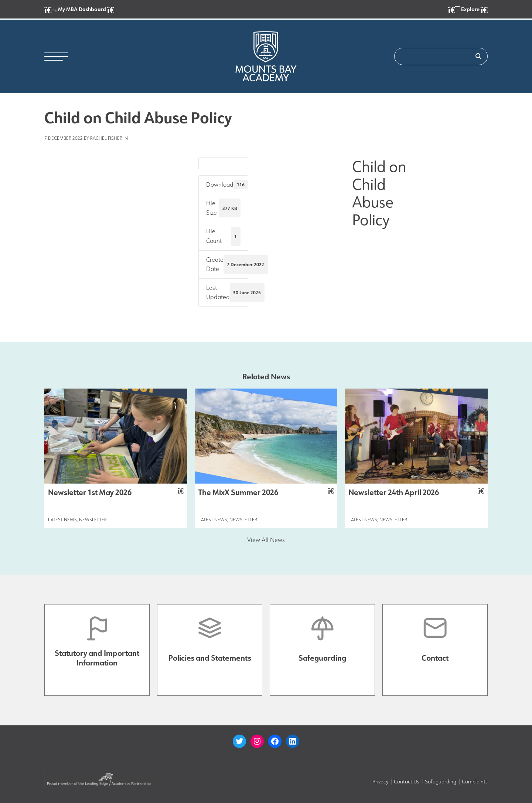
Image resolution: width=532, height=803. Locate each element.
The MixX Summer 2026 (266, 492)
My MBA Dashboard (79, 10)
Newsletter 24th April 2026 (416, 492)
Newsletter (93, 520)
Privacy (380, 782)
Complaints (475, 782)
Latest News (62, 520)
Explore (468, 10)
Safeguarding (441, 782)
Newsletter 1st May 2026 (116, 492)
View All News (266, 540)
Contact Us (407, 782)
